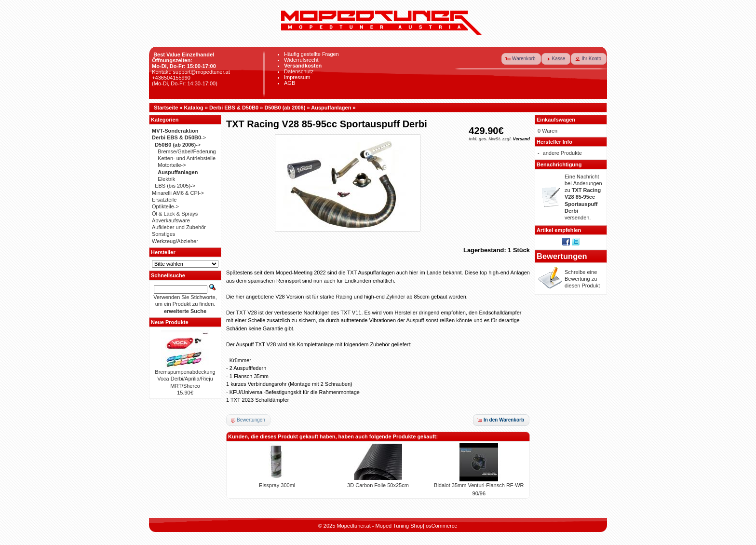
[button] (521, 59)
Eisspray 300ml (277, 485)
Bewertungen (562, 256)
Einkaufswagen (556, 120)
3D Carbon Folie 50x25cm (378, 485)
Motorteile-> (172, 165)
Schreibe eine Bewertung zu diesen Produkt (582, 279)
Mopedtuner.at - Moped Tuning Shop (380, 526)
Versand (521, 139)
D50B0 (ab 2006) (285, 108)
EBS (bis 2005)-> (175, 186)
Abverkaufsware (171, 220)
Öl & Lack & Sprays (175, 214)
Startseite (166, 108)
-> (179, 137)
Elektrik (166, 179)
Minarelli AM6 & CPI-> (178, 193)
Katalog (194, 108)
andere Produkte (562, 153)
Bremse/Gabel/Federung (187, 151)
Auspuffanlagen (331, 108)
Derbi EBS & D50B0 (234, 108)
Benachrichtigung (559, 164)
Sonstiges (163, 234)
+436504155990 (171, 78)
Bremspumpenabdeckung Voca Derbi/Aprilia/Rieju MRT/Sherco (185, 379)
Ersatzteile (164, 200)
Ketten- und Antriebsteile (187, 158)
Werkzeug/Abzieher (175, 241)
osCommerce (441, 526)
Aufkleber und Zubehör (179, 227)
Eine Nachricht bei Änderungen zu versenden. (583, 197)
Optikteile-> (165, 206)
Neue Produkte (170, 322)
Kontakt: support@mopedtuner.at (191, 72)
